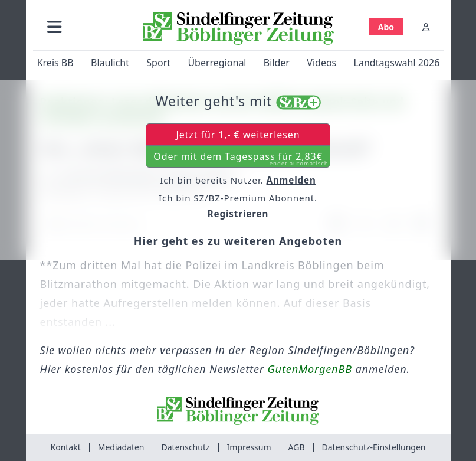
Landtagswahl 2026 (396, 63)
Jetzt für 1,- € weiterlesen (238, 135)
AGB (297, 447)
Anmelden (291, 180)
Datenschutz (186, 447)
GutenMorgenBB (310, 369)
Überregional (217, 63)
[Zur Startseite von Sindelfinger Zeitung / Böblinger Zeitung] (238, 28)
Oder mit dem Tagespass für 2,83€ (241, 159)
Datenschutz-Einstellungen (374, 447)
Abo (385, 27)
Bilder (276, 63)
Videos (321, 63)
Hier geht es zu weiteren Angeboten (238, 241)
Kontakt (66, 447)
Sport (158, 63)
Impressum (249, 447)
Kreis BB (55, 63)
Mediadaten (121, 447)
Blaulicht (109, 63)
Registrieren (238, 214)
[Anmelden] (426, 27)
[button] (55, 27)
